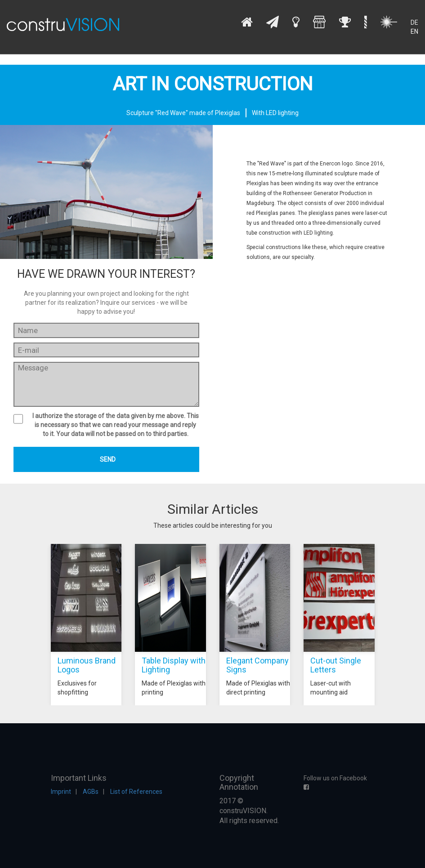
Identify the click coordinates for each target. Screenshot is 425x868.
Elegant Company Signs (257, 665)
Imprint (61, 792)
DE (414, 22)
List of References (136, 792)
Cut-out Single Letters (336, 665)
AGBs (91, 792)
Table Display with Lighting (174, 665)
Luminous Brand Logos (87, 665)
